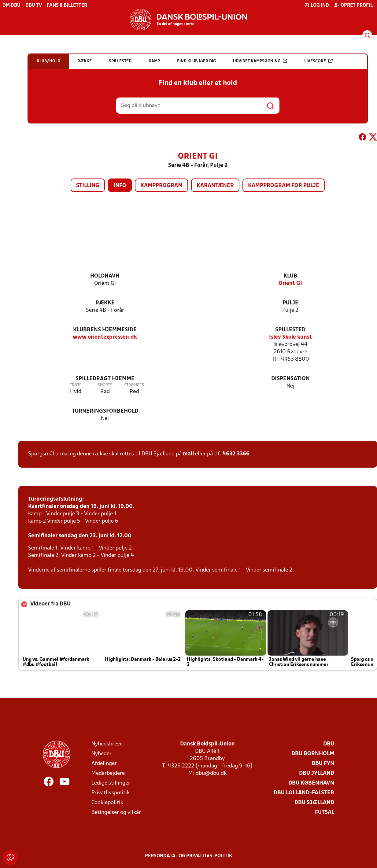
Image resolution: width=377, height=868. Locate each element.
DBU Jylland (317, 773)
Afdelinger (104, 764)
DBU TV (34, 6)
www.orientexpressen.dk (105, 337)
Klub (290, 276)
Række (105, 303)
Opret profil (353, 5)
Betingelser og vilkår (116, 813)
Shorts (105, 385)
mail (188, 454)
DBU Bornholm (313, 754)
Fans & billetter (67, 6)
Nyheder (102, 754)
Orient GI (290, 283)
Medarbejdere (108, 773)
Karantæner (215, 186)
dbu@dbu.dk (211, 773)
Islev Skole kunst (290, 337)
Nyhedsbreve (107, 744)
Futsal (325, 813)
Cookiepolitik (107, 803)
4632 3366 (236, 454)
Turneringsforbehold (105, 411)
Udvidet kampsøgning (260, 61)
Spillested (290, 330)
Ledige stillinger (111, 783)
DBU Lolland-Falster (304, 793)
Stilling (88, 186)
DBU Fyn (323, 764)
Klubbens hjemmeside (105, 330)
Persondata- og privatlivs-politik (189, 856)
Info (120, 186)
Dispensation (290, 379)
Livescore (318, 61)
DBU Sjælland (314, 803)
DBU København (311, 783)
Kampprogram (161, 186)
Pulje (290, 303)
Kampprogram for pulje (284, 186)
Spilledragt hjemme (105, 379)
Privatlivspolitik (111, 793)
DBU (329, 744)
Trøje (76, 385)
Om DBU (11, 6)
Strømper (134, 385)
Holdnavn (105, 276)
